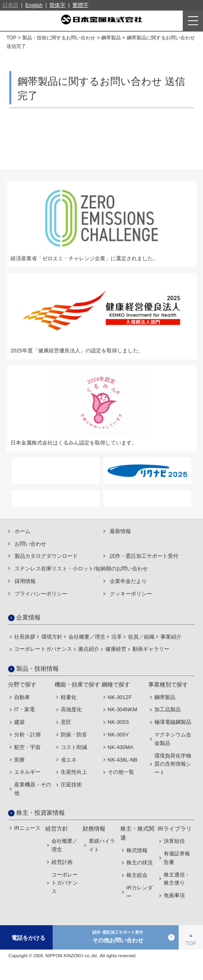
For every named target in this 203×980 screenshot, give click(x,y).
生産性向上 (74, 772)
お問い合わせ (30, 544)
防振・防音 (74, 735)
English (34, 5)
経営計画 (62, 862)
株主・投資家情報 (41, 813)
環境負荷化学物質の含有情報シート (173, 764)
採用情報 (25, 581)
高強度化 (71, 709)
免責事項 (174, 895)
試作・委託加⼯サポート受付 (144, 556)
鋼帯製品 (111, 38)
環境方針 (52, 637)
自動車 (22, 697)
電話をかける (28, 938)
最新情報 (120, 531)
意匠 (66, 722)
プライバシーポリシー (41, 594)
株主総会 (137, 875)
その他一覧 (121, 772)
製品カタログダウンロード (46, 556)
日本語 (10, 5)
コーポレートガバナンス (43, 649)
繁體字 (80, 5)
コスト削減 (74, 747)
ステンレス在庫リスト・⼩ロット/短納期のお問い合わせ (81, 569)
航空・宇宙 (27, 747)
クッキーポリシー (131, 594)
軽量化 (69, 697)
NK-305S (119, 722)
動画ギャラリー (151, 649)
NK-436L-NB (123, 760)
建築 (19, 722)
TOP (11, 38)
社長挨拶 (25, 637)
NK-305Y (119, 735)
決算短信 (174, 841)
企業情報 (28, 617)
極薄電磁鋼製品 (173, 722)
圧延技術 (71, 785)
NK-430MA (121, 747)
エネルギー (27, 772)
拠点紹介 (89, 649)
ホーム (22, 531)
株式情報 (137, 850)
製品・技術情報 (37, 668)
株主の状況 (140, 862)
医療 (19, 760)
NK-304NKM (123, 709)
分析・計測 (27, 735)
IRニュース (27, 828)
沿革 (117, 637)
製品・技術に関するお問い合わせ (59, 38)
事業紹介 (171, 637)
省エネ (69, 760)
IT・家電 (25, 709)
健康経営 (116, 649)
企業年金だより (128, 581)
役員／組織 (141, 637)
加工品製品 (168, 709)
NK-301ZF (120, 697)
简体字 (57, 5)
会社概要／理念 (87, 637)
